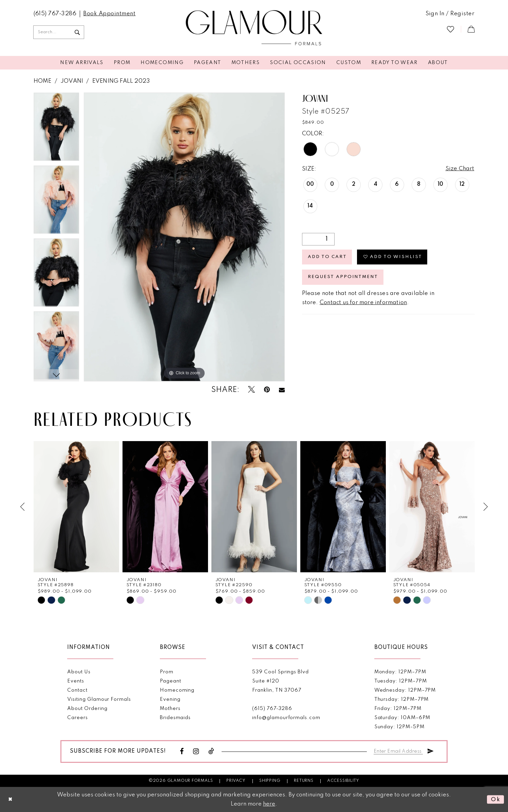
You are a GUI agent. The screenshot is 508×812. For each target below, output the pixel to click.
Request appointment (343, 278)
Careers (78, 717)
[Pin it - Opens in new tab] (267, 390)
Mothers (170, 708)
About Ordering (87, 708)
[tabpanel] (56, 129)
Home (43, 81)
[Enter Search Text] (59, 32)
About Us (79, 672)
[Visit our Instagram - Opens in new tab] (196, 751)
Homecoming (177, 690)
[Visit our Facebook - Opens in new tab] (182, 751)
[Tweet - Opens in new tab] (251, 390)
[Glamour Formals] (254, 28)
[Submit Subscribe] (431, 750)
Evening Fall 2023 (121, 81)
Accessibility (343, 780)
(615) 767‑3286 (272, 708)
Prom (167, 672)
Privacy (236, 780)
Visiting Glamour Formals (99, 699)
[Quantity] (318, 239)
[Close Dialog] (11, 800)
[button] (450, 14)
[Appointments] (109, 14)
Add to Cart (327, 257)
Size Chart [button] (460, 169)
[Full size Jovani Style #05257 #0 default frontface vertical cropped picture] (184, 237)
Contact (77, 690)
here (269, 804)
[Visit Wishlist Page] (450, 29)
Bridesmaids (175, 717)
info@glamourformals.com (286, 717)
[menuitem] (55, 14)
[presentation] (76, 507)
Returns (304, 780)
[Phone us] (55, 14)
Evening (170, 699)
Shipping (270, 780)
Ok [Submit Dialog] (496, 799)
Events (76, 681)
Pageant (171, 681)
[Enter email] (399, 750)
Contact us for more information (363, 303)
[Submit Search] (77, 32)
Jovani (72, 81)
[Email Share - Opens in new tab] (282, 390)
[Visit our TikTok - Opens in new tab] (211, 751)
